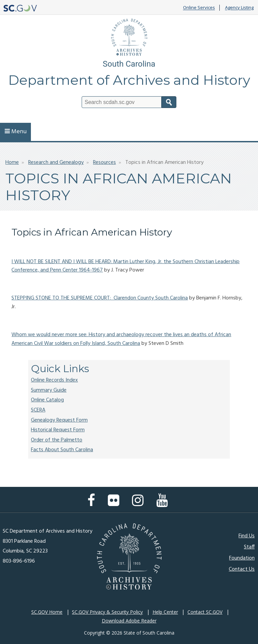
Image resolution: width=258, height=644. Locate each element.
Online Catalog (47, 400)
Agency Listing (239, 8)
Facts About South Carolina (62, 450)
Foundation (242, 558)
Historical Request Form (58, 430)
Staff (249, 547)
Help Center (165, 612)
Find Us (247, 536)
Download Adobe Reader (129, 621)
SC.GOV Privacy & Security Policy (107, 612)
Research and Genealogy (56, 163)
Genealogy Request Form (59, 420)
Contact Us (242, 569)
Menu (16, 132)
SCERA (38, 410)
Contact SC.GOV (205, 612)
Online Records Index (54, 380)
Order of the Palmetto (57, 440)
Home (12, 163)
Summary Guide (49, 390)
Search (169, 102)
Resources (104, 163)
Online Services (199, 8)
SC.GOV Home (47, 612)
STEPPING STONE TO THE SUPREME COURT (61, 298)
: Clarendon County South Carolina (149, 298)
